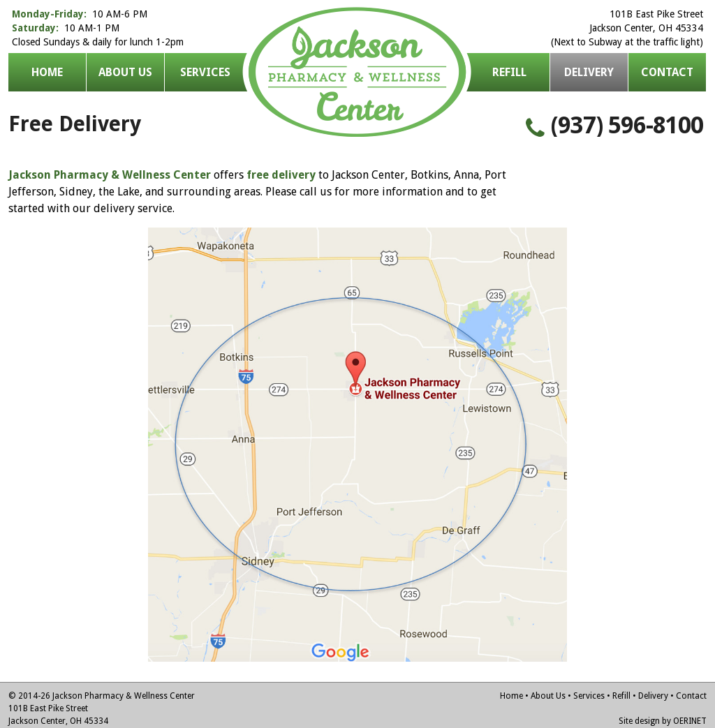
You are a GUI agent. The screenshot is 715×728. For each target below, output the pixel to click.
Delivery (653, 696)
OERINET (690, 721)
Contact (667, 72)
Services (205, 72)
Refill (509, 72)
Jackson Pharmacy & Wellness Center (357, 72)
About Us (125, 72)
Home (47, 72)
